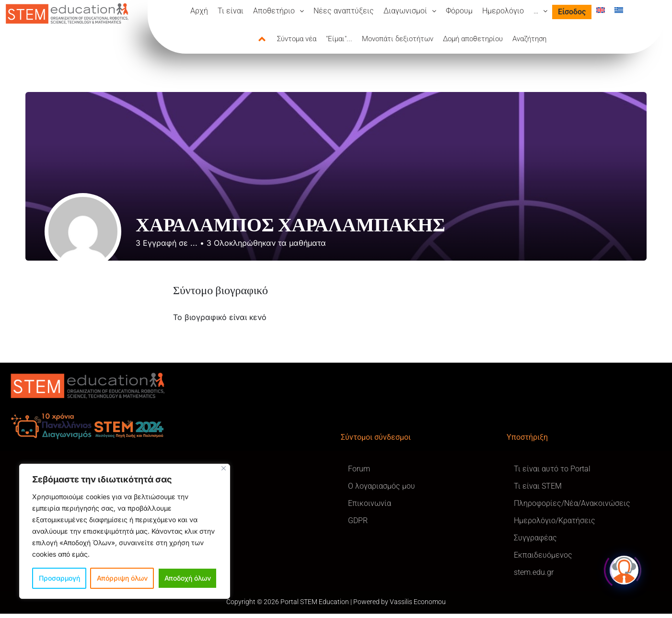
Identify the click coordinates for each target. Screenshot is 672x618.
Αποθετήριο (278, 11)
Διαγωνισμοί (410, 11)
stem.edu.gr (534, 572)
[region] (125, 531)
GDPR (358, 521)
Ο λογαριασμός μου (382, 486)
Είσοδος (572, 12)
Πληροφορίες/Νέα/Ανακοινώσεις (572, 503)
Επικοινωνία (370, 503)
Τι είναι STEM (538, 486)
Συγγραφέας (535, 538)
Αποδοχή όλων (188, 578)
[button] (278, 11)
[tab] (267, 39)
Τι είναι (231, 11)
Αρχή (199, 11)
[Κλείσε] (224, 468)
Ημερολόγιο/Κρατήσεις (555, 521)
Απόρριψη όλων (122, 578)
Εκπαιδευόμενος (543, 555)
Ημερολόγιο (503, 11)
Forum (359, 469)
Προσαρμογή (59, 578)
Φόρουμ (459, 11)
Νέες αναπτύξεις (344, 11)
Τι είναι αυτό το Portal (552, 469)
